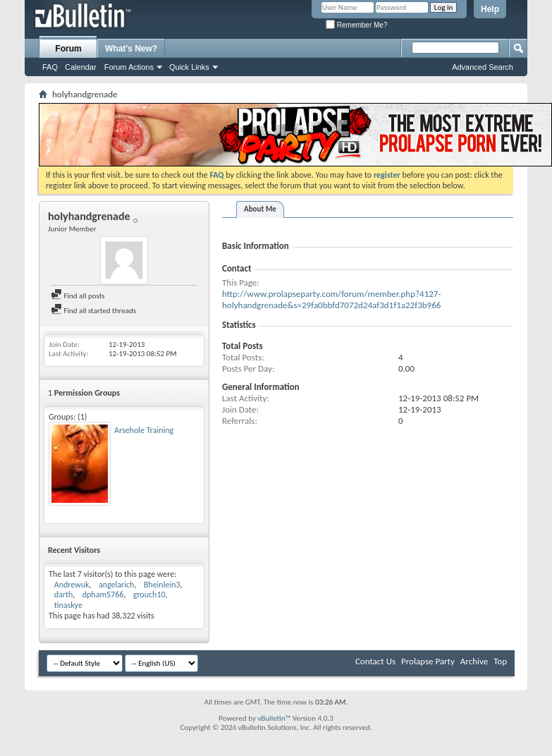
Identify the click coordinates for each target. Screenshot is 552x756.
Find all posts (78, 296)
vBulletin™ (274, 718)
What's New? (131, 49)
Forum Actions (129, 67)
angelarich (116, 585)
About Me (260, 209)
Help (490, 9)
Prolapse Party (428, 661)
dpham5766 (103, 595)
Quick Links (189, 67)
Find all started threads (93, 311)
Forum (68, 49)
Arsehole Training (144, 430)
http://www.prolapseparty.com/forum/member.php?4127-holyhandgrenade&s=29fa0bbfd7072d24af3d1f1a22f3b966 (331, 299)
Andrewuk (72, 585)
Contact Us (375, 661)
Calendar (81, 67)
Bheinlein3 (162, 585)
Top (500, 661)
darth (64, 595)
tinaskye (68, 605)
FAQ (50, 67)
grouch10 (149, 595)
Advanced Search (483, 67)
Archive (474, 661)
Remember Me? (356, 25)
